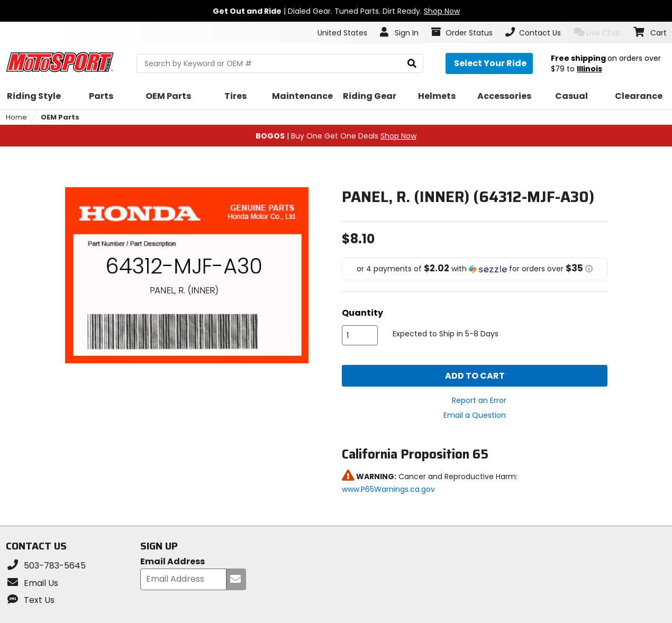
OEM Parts (60, 117)
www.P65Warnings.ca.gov (388, 489)
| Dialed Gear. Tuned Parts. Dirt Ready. (336, 11)
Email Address (172, 562)
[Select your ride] (489, 63)
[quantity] (360, 335)
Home (16, 117)
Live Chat (597, 33)
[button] (475, 269)
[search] (412, 64)
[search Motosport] (280, 63)
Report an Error (479, 400)
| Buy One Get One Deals (336, 136)
